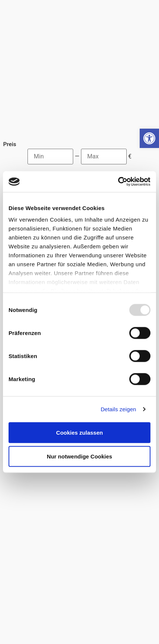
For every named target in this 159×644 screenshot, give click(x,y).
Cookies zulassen (79, 432)
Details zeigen (119, 409)
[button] (149, 138)
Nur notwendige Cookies (79, 456)
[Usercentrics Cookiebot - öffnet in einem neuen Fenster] (118, 182)
